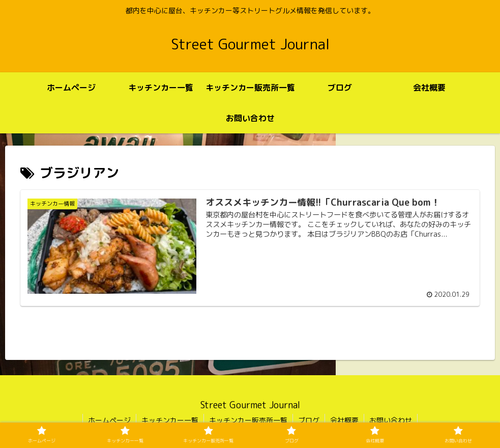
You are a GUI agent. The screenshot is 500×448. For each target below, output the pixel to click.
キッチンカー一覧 (170, 420)
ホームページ (109, 420)
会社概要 (344, 420)
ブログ (309, 420)
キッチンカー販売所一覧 (248, 420)
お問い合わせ (391, 420)
